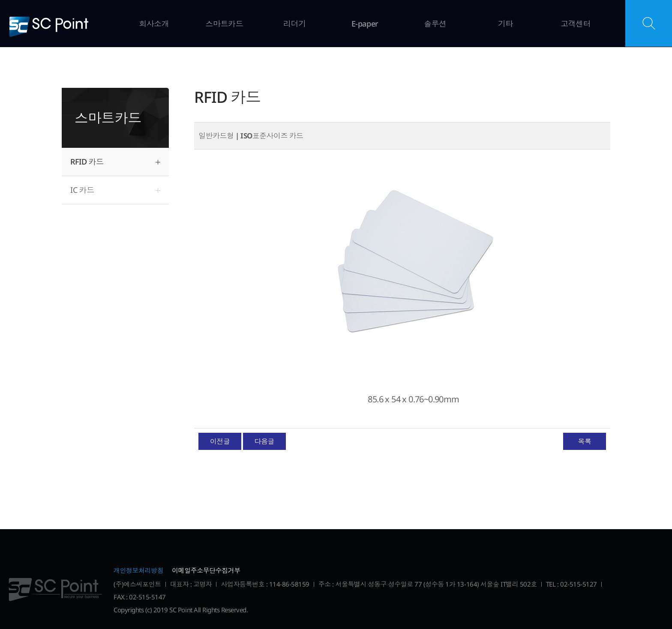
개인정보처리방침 (138, 571)
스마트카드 (224, 24)
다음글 (264, 441)
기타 (505, 24)
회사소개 (154, 24)
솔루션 (435, 24)
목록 (584, 441)
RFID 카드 (87, 162)
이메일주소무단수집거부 (206, 571)
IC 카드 (82, 190)
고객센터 (576, 24)
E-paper (365, 24)
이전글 (220, 441)
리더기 (295, 24)
